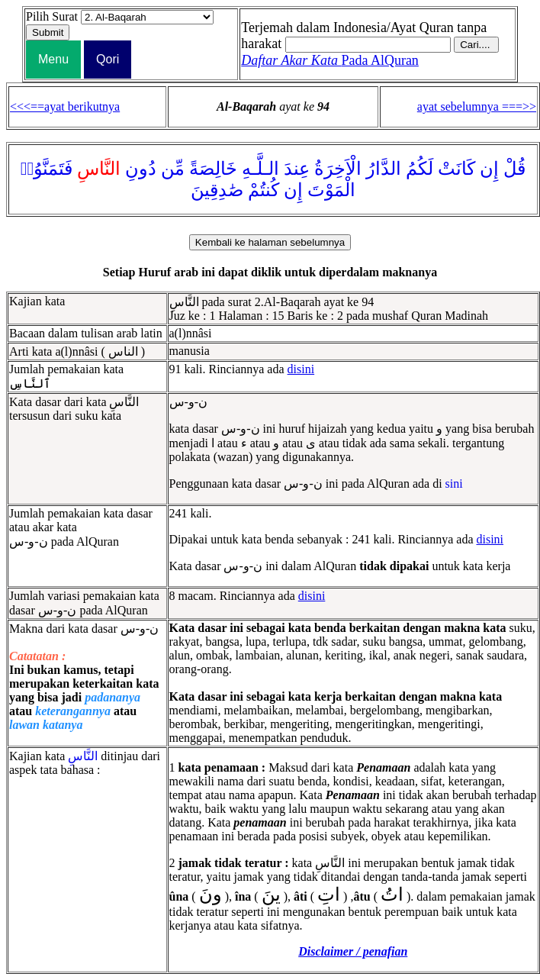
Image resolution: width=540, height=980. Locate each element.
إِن (489, 169)
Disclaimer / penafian (353, 951)
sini (454, 484)
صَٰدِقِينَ (217, 190)
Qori (108, 59)
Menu (53, 59)
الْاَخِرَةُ (338, 169)
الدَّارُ (384, 169)
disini (301, 369)
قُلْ (514, 169)
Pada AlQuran (330, 60)
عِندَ (297, 169)
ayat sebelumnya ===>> (477, 106)
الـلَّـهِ (260, 169)
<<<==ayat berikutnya (65, 106)
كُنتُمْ (264, 190)
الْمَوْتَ (331, 190)
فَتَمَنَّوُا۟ (47, 169)
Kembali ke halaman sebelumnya (270, 242)
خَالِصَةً (213, 169)
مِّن (173, 169)
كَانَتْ (456, 169)
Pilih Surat (52, 16)
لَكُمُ (419, 169)
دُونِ (141, 169)
